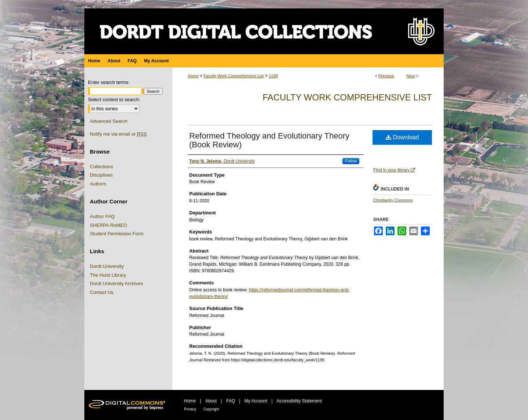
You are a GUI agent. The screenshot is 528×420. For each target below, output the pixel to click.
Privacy (190, 409)
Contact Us (102, 292)
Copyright (211, 409)
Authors (98, 184)
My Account (256, 401)
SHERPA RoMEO (109, 225)
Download (402, 137)
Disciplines (101, 175)
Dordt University (107, 266)
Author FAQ (102, 216)
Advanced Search (109, 121)
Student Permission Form (117, 234)
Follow (351, 161)
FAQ (231, 401)
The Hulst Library (108, 275)
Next (411, 76)
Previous (386, 76)
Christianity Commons (393, 200)
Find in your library (394, 170)
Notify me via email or (118, 134)
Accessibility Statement (299, 401)
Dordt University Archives (116, 283)
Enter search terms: (109, 82)
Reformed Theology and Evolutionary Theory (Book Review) (269, 140)
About (211, 401)
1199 (273, 76)
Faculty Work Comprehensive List (234, 76)
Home (193, 76)
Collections (102, 167)
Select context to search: (114, 100)
